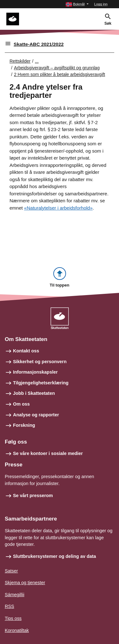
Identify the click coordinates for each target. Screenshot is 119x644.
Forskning (24, 425)
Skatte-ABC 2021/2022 (39, 44)
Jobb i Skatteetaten (34, 393)
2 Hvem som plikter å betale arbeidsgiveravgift (60, 74)
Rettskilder (20, 61)
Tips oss (13, 618)
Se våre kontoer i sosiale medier (48, 453)
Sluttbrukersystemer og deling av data (55, 556)
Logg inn (101, 4)
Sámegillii (15, 595)
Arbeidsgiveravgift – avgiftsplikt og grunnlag (57, 68)
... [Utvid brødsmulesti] (37, 61)
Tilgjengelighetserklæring (41, 383)
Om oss (21, 404)
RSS (10, 606)
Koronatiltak (17, 630)
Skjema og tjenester (25, 583)
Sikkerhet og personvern (40, 362)
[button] (77, 4)
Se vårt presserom (33, 496)
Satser (11, 571)
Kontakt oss (26, 351)
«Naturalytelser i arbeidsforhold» (58, 208)
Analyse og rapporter (36, 415)
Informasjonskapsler (35, 372)
